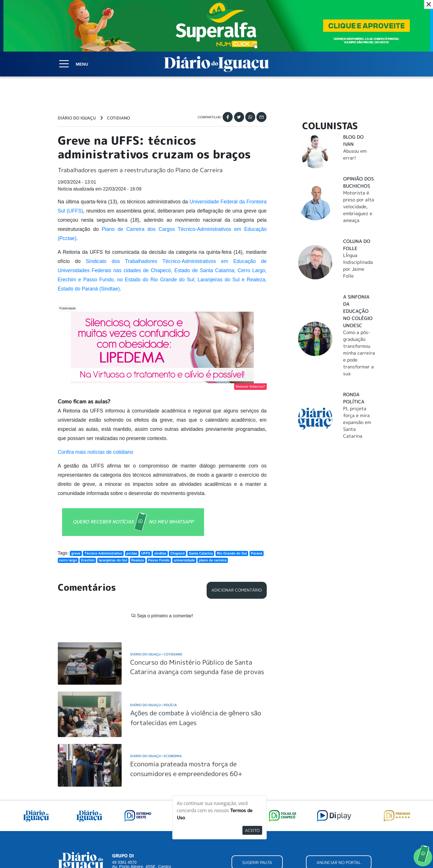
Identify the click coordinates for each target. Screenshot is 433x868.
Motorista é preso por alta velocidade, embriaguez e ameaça (359, 207)
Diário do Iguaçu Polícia (154, 705)
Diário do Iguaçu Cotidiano (156, 654)
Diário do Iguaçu (77, 118)
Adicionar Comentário (237, 590)
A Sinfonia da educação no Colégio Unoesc (358, 311)
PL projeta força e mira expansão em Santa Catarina (357, 422)
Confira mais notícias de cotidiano (96, 452)
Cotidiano (118, 118)
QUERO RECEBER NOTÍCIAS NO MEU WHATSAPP (133, 522)
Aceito (252, 830)
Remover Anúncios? (250, 386)
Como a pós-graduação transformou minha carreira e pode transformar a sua (359, 353)
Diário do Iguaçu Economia (156, 756)
